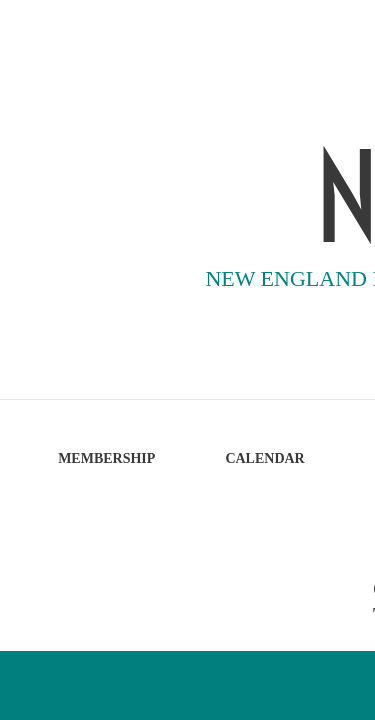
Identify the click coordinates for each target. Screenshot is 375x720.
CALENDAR (264, 458)
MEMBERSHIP (106, 458)
